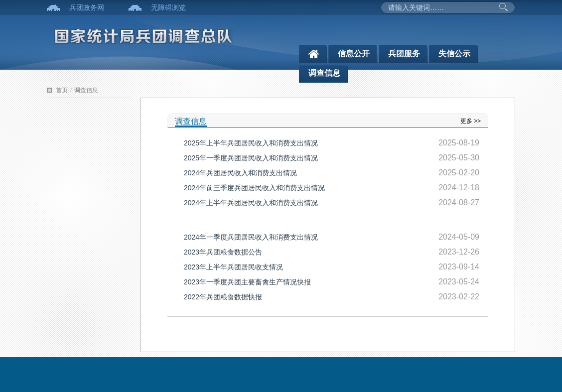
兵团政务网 (87, 7)
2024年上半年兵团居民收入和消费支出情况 (251, 203)
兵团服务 (404, 54)
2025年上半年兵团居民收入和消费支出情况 (251, 143)
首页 (62, 90)
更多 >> (471, 121)
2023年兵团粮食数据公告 (223, 252)
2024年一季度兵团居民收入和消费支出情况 (251, 237)
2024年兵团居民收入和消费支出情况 (240, 173)
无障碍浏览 (168, 7)
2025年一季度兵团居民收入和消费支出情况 (251, 158)
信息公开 (354, 54)
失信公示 (454, 54)
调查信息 (324, 73)
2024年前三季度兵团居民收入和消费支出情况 (254, 188)
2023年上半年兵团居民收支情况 (233, 267)
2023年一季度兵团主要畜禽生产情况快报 (247, 282)
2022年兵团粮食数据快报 (223, 297)
